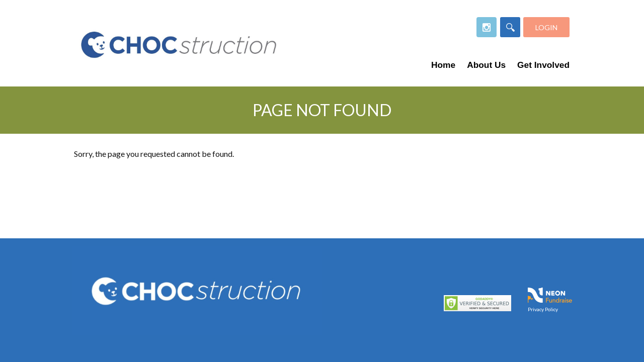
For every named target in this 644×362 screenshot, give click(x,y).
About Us (486, 65)
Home (443, 65)
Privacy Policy (543, 309)
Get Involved (543, 65)
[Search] (510, 27)
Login (546, 27)
